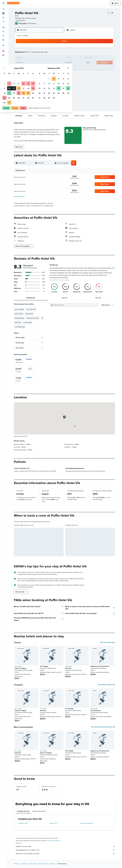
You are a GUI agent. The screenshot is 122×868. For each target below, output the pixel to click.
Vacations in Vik (23, 823)
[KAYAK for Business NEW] (3, 40)
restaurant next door (33, 318)
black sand (18, 322)
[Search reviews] (76, 305)
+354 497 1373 (20, 21)
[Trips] (3, 45)
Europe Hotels (32, 864)
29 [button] (58, 67)
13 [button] (48, 58)
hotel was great (19, 318)
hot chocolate (28, 322)
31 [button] (34, 72)
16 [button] (29, 63)
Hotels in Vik (53, 823)
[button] (3, 3)
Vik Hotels (53, 864)
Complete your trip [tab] (23, 811)
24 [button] (34, 67)
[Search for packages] (3, 22)
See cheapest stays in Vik (107, 685)
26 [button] (43, 67)
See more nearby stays (108, 642)
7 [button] (53, 53)
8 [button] (58, 53)
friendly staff (29, 314)
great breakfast (19, 309)
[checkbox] (24, 361)
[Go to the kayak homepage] (13, 3)
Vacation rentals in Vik (87, 823)
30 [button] (29, 72)
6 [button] (48, 53)
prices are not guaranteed (53, 841)
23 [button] (29, 67)
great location (19, 314)
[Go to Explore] (3, 31)
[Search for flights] (3, 9)
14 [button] (53, 58)
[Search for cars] (3, 17)
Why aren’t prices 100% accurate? (65, 854)
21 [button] (53, 63)
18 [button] (39, 63)
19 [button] (43, 63)
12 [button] (43, 58)
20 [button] (48, 63)
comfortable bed (20, 327)
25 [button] (39, 67)
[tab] (31, 298)
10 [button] (34, 58)
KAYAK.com (17, 864)
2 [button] (29, 53)
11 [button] (39, 58)
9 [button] (29, 58)
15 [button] (58, 58)
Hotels (24, 864)
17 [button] (34, 63)
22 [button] (58, 63)
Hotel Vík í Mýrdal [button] (20, 668)
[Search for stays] (3, 13)
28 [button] (53, 67)
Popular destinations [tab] (39, 811)
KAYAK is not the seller (65, 846)
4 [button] (39, 53)
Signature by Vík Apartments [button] (100, 666)
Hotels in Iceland (43, 864)
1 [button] (58, 48)
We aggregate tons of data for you (65, 850)
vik (42, 318)
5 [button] (43, 53)
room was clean (31, 309)
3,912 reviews (32, 23)
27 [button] (48, 67)
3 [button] (34, 53)
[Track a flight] (3, 36)
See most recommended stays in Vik (103, 727)
